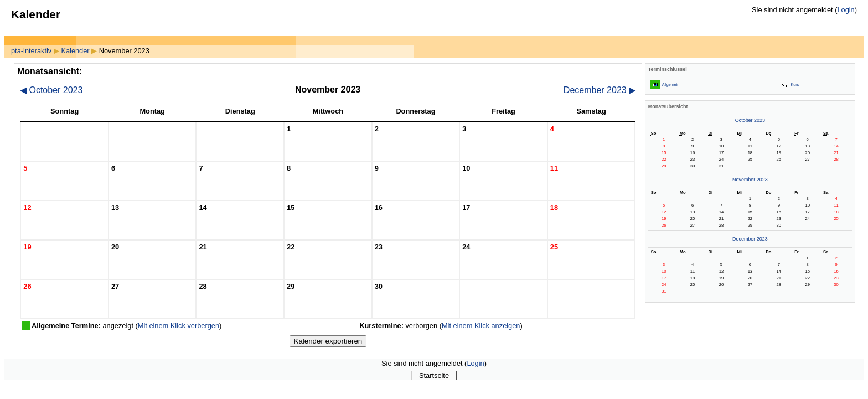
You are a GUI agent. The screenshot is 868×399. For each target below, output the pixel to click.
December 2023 (600, 90)
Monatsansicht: (50, 71)
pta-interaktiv (31, 51)
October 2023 (51, 90)
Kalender (75, 51)
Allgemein (671, 85)
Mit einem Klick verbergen (179, 326)
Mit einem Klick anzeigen (481, 326)
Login (846, 10)
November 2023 (750, 180)
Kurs (795, 85)
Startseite (434, 375)
